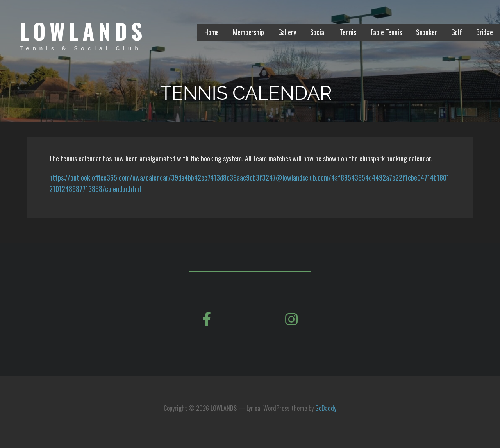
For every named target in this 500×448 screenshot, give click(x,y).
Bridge (485, 32)
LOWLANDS (83, 31)
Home (212, 32)
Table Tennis (386, 32)
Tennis (348, 32)
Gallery (287, 32)
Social (318, 32)
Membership (248, 32)
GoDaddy (326, 408)
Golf (457, 32)
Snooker (427, 32)
